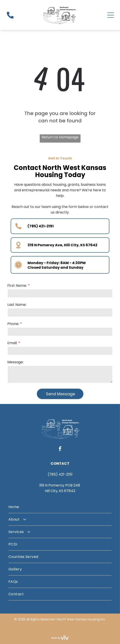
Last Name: (17, 305)
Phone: (13, 324)
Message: (15, 362)
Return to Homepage (60, 137)
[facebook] (60, 449)
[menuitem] (60, 507)
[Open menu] (111, 15)
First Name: (17, 286)
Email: (12, 343)
